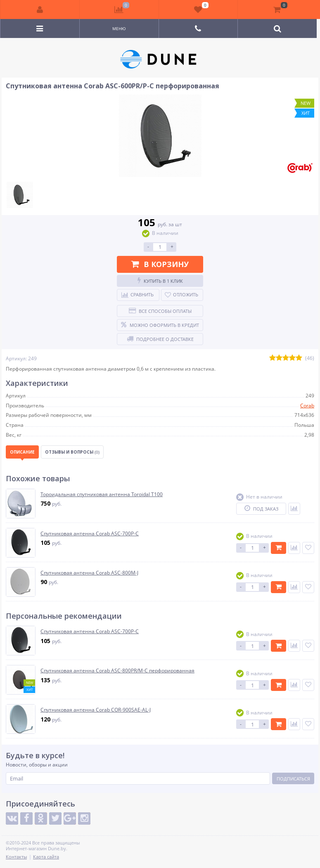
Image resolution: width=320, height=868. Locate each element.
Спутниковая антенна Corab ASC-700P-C (90, 534)
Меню (119, 28)
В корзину (160, 264)
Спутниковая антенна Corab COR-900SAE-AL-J (96, 710)
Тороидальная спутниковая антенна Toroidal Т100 (102, 494)
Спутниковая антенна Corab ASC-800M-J (89, 573)
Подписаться (293, 779)
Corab (307, 406)
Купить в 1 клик (160, 281)
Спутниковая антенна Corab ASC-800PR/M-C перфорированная (117, 671)
